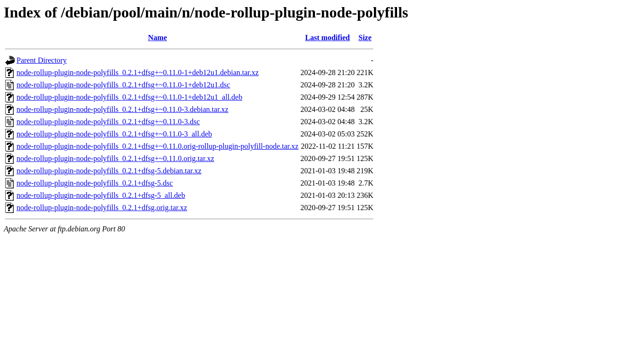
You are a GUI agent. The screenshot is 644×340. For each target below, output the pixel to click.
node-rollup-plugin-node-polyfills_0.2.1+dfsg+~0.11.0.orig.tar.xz (115, 158)
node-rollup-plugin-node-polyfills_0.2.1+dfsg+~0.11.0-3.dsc (108, 122)
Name (158, 38)
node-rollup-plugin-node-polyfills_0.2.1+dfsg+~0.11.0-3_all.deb (114, 134)
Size (365, 38)
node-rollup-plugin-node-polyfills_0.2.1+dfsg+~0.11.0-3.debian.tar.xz (123, 109)
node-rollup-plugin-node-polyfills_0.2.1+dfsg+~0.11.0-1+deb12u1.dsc (123, 85)
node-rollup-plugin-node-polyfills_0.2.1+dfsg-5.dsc (95, 183)
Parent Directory (42, 60)
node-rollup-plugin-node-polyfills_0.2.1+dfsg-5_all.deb (101, 195)
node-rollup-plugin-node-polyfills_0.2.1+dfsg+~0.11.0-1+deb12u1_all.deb (129, 97)
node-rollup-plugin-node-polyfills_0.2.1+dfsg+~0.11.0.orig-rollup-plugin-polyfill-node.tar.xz (157, 146)
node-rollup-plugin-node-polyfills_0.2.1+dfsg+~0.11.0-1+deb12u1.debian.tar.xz (138, 72)
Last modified (327, 38)
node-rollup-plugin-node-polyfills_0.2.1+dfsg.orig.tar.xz (102, 208)
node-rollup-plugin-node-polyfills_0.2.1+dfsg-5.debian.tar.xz (109, 171)
